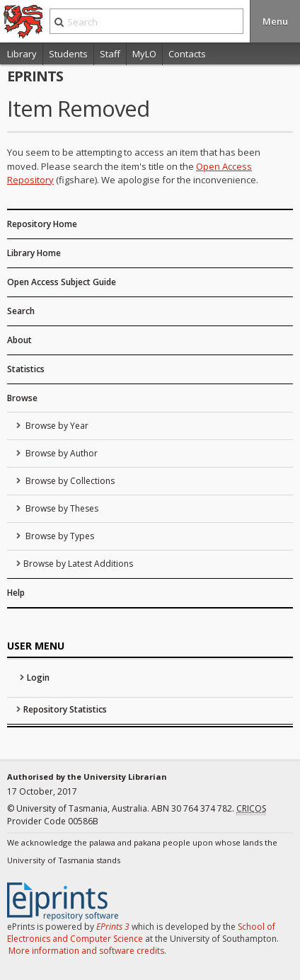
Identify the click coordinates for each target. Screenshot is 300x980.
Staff (110, 54)
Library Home (34, 253)
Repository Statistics (65, 709)
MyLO (144, 54)
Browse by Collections (69, 481)
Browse (22, 398)
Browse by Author (60, 453)
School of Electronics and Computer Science (141, 933)
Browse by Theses (61, 508)
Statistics (26, 369)
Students (68, 54)
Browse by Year (56, 426)
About (19, 340)
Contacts (187, 54)
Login (38, 678)
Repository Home (42, 224)
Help (16, 593)
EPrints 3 (113, 927)
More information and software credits (86, 951)
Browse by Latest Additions (78, 564)
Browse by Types (59, 536)
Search (21, 311)
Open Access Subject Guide (62, 282)
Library (22, 54)
